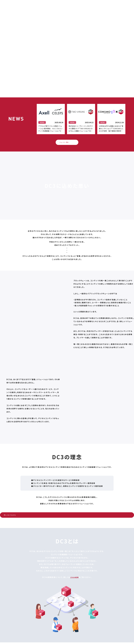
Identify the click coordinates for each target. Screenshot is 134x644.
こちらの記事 (74, 579)
